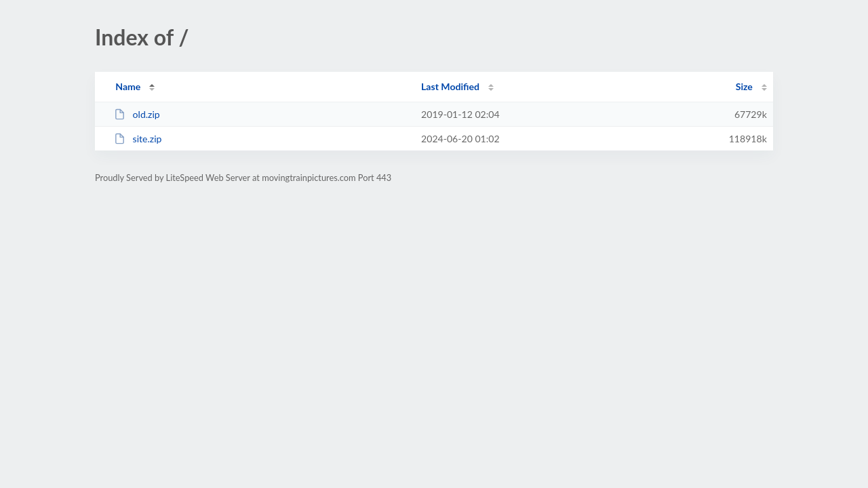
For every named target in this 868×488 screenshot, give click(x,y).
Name (128, 86)
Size (744, 86)
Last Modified (450, 86)
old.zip (137, 114)
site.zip (138, 139)
